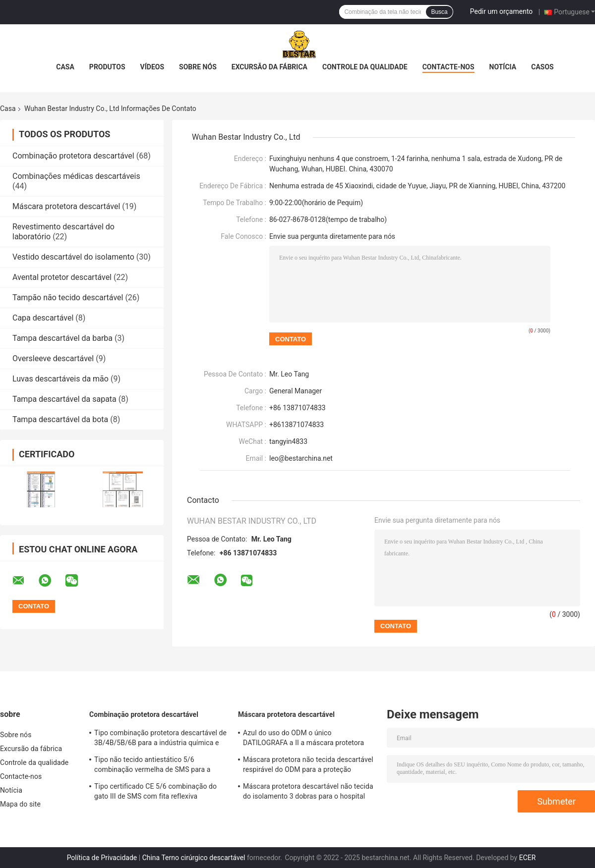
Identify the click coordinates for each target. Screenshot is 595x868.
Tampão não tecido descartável (68, 298)
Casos (542, 67)
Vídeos (152, 67)
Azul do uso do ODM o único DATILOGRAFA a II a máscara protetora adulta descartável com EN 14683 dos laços (303, 739)
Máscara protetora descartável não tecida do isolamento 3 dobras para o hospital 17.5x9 (308, 793)
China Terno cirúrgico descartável (194, 858)
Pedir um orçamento (502, 11)
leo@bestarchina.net (301, 458)
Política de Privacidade (102, 858)
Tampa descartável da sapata (64, 399)
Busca (439, 12)
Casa (65, 67)
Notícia (503, 67)
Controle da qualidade (365, 67)
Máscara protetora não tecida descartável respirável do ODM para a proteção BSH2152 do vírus (308, 766)
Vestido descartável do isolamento (73, 257)
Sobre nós (198, 67)
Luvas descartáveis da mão (60, 379)
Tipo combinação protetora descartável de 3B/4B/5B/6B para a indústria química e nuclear (160, 739)
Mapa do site (20, 804)
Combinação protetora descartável (73, 156)
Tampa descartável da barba (62, 338)
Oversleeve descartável (53, 358)
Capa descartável (43, 318)
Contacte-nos (448, 67)
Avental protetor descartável (62, 277)
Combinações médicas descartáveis (76, 176)
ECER (528, 858)
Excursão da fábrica (269, 67)
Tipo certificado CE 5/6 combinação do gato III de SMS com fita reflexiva (155, 791)
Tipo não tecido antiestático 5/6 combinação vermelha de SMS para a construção (152, 766)
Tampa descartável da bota (60, 419)
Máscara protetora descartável (66, 206)
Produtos (107, 67)
